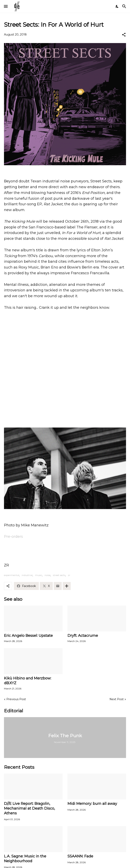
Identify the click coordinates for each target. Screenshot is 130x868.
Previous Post (16, 699)
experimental (12, 575)
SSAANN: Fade (80, 856)
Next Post (117, 699)
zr (69, 575)
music (39, 575)
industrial (27, 575)
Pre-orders (13, 537)
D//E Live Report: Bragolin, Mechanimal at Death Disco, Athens (29, 808)
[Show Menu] (5, 6)
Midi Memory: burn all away (92, 804)
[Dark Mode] (117, 6)
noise (47, 575)
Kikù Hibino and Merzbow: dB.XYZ (28, 681)
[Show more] (67, 586)
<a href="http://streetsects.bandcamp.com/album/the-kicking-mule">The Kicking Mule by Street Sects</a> (65, 408)
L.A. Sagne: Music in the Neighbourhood (25, 859)
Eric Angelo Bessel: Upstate (28, 636)
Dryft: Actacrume (83, 636)
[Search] (125, 6)
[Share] (124, 35)
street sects (59, 575)
